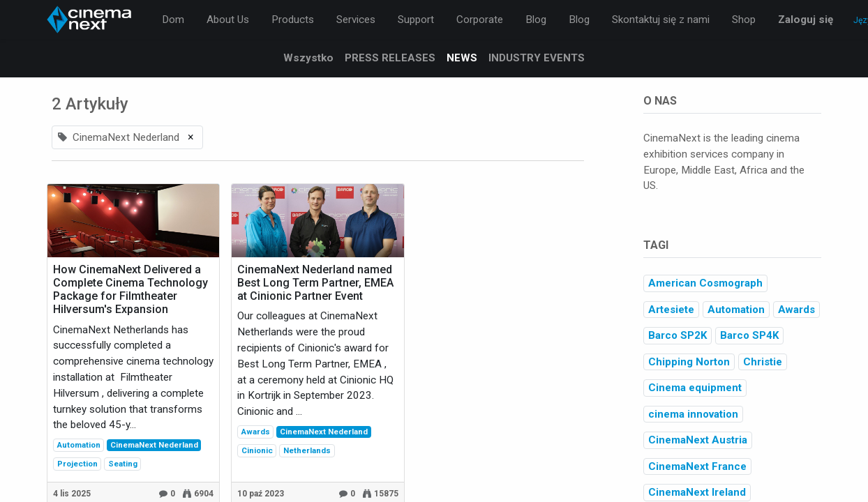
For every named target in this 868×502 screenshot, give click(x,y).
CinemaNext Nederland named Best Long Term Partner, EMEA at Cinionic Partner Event (315, 283)
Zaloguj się (806, 20)
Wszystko (308, 58)
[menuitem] (173, 20)
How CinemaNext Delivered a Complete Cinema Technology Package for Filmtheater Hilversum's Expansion (130, 290)
